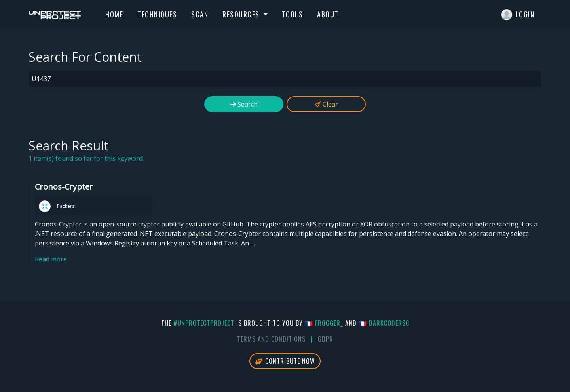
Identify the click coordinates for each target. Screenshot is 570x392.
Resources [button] (242, 14)
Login (518, 15)
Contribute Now (285, 361)
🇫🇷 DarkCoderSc (384, 323)
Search (244, 104)
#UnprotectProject (204, 323)
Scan (200, 14)
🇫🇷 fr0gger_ (324, 323)
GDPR (326, 339)
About (328, 14)
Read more (51, 259)
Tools (293, 14)
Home (114, 14)
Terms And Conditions (271, 339)
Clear (326, 104)
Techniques (157, 14)
